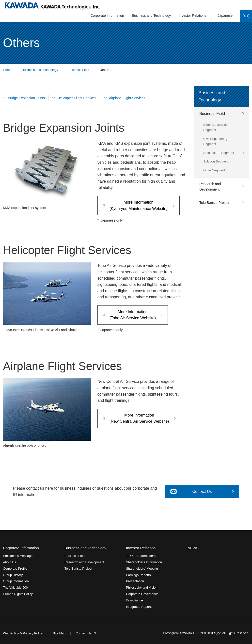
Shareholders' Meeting (142, 569)
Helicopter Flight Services (77, 98)
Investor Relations (192, 16)
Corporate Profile (15, 569)
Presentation (135, 581)
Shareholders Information (144, 562)
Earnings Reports (138, 575)
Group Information (16, 581)
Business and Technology (151, 16)
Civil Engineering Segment (215, 141)
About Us (9, 562)
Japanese (225, 16)
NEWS (193, 548)
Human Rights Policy (18, 594)
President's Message (18, 556)
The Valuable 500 (15, 588)
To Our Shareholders (141, 556)
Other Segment (214, 170)
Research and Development (210, 187)
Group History (13, 575)
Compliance (134, 600)
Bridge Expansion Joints (26, 98)
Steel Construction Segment (216, 127)
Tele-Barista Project (214, 203)
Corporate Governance (142, 594)
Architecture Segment (219, 153)
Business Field (212, 114)
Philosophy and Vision (142, 588)
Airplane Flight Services (127, 98)
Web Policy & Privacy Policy (23, 633)
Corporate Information (107, 16)
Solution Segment (216, 161)
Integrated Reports (139, 607)
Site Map (59, 633)
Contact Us (246, 16)
